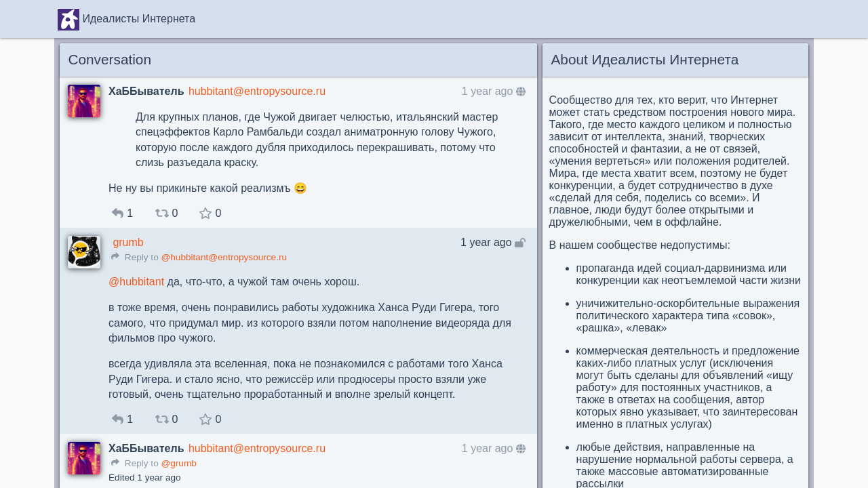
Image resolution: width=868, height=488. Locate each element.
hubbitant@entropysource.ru (257, 91)
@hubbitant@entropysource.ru (224, 257)
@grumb (178, 463)
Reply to (135, 257)
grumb (128, 242)
